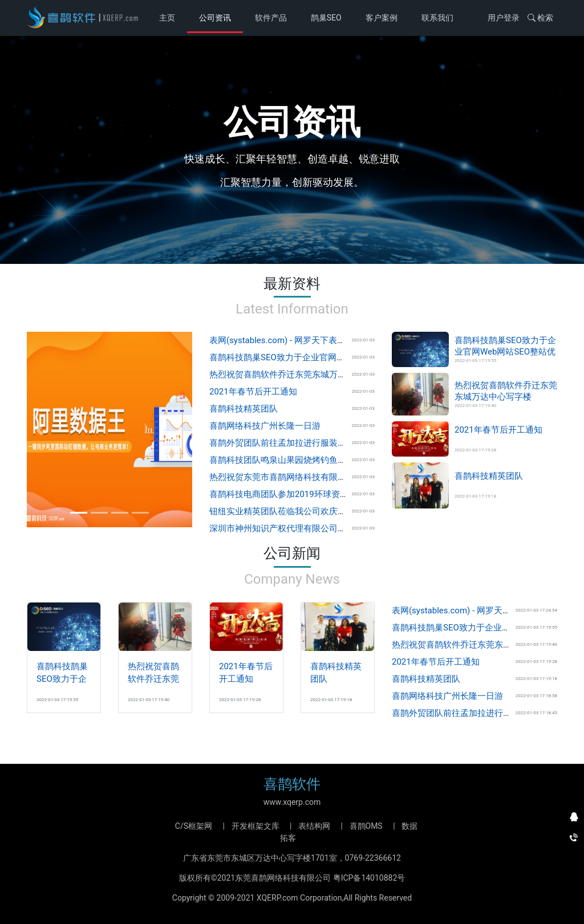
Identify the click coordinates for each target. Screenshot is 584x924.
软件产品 (271, 18)
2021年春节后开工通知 (253, 392)
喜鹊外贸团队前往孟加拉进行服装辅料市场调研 (299, 443)
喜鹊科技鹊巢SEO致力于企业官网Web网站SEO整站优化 (315, 357)
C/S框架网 (194, 826)
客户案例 (382, 18)
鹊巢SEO (326, 18)
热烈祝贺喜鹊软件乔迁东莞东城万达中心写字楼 (299, 375)
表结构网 (314, 826)
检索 (540, 18)
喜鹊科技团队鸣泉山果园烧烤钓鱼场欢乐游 (291, 460)
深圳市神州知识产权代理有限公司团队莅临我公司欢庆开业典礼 (329, 528)
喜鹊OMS (366, 826)
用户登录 (504, 18)
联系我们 (437, 18)
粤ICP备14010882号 (369, 878)
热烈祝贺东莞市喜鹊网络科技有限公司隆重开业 (299, 477)
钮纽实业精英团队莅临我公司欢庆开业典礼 (291, 511)
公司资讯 (215, 18)
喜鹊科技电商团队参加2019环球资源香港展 (292, 494)
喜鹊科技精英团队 (244, 409)
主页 (169, 17)
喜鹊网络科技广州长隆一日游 (265, 426)
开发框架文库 (255, 826)
